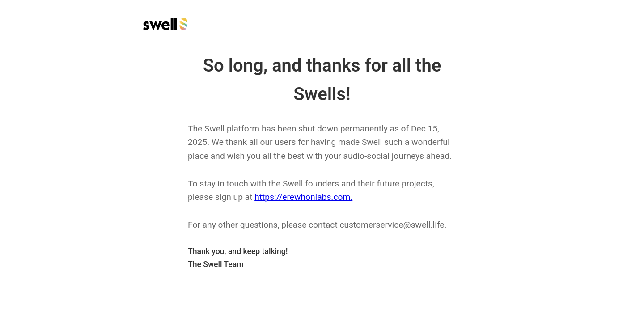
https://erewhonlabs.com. (303, 197)
